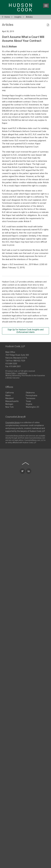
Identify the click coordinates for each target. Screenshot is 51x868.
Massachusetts (12, 401)
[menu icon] (46, 6)
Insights (18, 17)
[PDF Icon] (48, 25)
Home (7, 17)
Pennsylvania (31, 395)
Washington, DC (32, 407)
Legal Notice (22, 373)
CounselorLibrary (13, 422)
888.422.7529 (19, 360)
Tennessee (31, 398)
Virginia (29, 404)
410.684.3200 (11, 363)
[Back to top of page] (25, 495)
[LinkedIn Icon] (29, 503)
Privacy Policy (11, 373)
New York (9, 407)
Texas (28, 401)
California (10, 392)
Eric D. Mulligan (9, 46)
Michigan (9, 404)
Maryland (9, 398)
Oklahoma (30, 392)
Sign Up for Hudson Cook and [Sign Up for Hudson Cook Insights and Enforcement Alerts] (26, 331)
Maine (8, 395)
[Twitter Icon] (22, 503)
